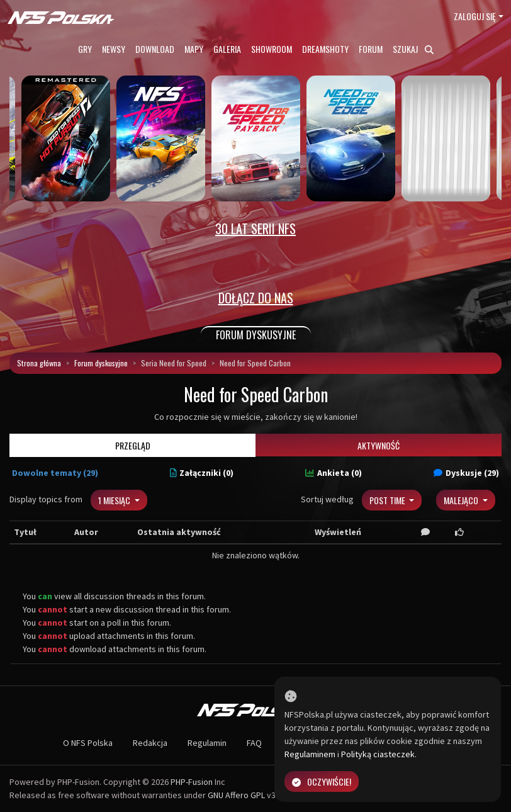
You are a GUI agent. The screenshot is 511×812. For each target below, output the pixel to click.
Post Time (388, 500)
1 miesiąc (115, 500)
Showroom (272, 49)
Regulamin (207, 743)
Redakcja (150, 743)
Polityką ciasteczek (378, 754)
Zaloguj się (475, 16)
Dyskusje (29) (466, 473)
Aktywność (379, 445)
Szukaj (413, 49)
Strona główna (39, 363)
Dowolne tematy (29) (55, 473)
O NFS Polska (88, 743)
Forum (371, 49)
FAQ (254, 743)
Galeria (227, 49)
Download (155, 49)
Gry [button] (85, 49)
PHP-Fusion (192, 782)
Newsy (114, 49)
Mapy (194, 49)
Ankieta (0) (334, 473)
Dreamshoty (325, 49)
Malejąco (462, 500)
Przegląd (133, 445)
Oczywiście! (322, 781)
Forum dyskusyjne (101, 363)
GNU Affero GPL (236, 795)
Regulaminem (310, 754)
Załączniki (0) (202, 473)
